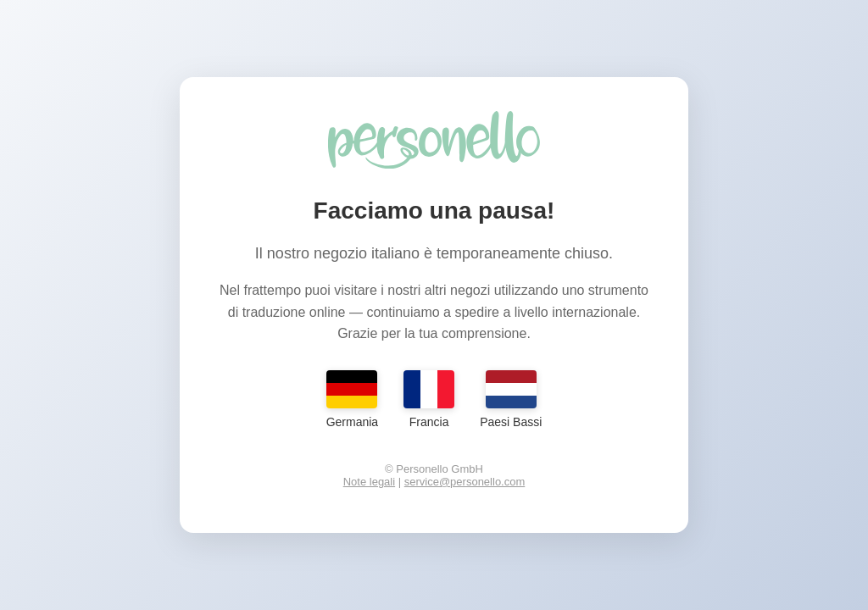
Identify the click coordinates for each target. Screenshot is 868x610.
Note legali (369, 482)
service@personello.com (465, 482)
